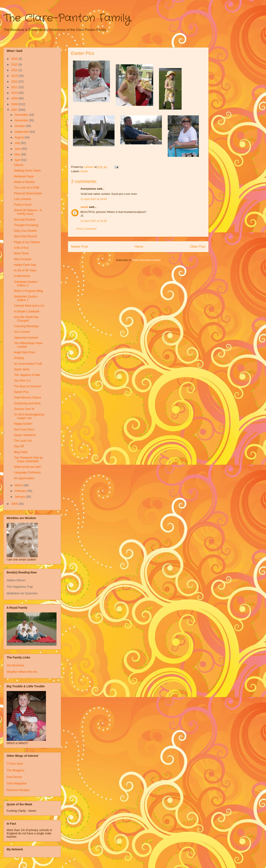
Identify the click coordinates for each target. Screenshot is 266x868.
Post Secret (14, 777)
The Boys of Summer (28, 386)
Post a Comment (86, 229)
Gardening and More (27, 403)
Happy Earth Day (25, 265)
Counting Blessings (26, 326)
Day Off (19, 446)
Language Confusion (27, 472)
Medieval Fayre (24, 176)
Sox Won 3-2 (22, 380)
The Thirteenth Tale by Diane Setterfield (28, 459)
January (20, 497)
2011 (15, 87)
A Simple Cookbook (27, 311)
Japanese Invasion (26, 338)
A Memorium (22, 276)
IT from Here (15, 764)
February (21, 491)
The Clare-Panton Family (67, 18)
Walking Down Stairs (27, 171)
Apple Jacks (22, 369)
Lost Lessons (23, 199)
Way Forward (23, 259)
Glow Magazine (17, 783)
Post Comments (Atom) (146, 260)
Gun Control (22, 332)
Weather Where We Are (22, 672)
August (19, 137)
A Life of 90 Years (25, 270)
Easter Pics (21, 392)
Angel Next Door (25, 352)
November (22, 120)
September (22, 132)
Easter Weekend (25, 435)
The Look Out (23, 441)
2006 (15, 504)
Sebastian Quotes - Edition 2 (26, 283)
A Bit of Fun (21, 248)
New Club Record (25, 236)
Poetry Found (23, 205)
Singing (19, 358)
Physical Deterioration (28, 193)
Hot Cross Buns (24, 429)
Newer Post (79, 247)
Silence (19, 165)
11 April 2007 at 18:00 (94, 199)
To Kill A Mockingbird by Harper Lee (29, 416)
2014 (15, 70)
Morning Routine (25, 219)
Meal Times (21, 253)
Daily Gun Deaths (25, 231)
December (22, 115)
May (18, 154)
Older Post (198, 247)
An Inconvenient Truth (28, 364)
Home (139, 247)
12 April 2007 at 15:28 (94, 221)
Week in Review (24, 182)
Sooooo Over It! (24, 409)
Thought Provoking (26, 225)
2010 (15, 93)
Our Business (15, 665)
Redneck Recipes (18, 790)
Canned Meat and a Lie (29, 306)
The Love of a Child (26, 188)
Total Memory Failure (28, 397)
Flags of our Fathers (27, 242)
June (18, 149)
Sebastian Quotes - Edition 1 (26, 298)
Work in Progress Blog (28, 291)
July (18, 143)
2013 (15, 76)
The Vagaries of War (27, 375)
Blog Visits (21, 452)
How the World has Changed (26, 319)
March (19, 485)
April (18, 160)
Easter (85, 171)
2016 (15, 59)
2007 (15, 110)
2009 (15, 98)
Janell (84, 207)
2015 (15, 65)
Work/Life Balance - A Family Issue (28, 212)
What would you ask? (28, 467)
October (20, 126)
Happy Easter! (23, 424)
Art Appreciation (24, 478)
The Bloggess (16, 770)
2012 (15, 82)
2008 (15, 104)
